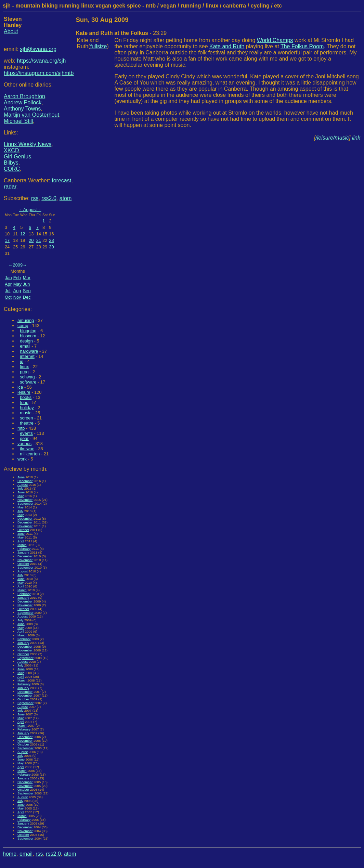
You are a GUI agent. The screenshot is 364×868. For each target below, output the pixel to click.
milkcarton (30, 454)
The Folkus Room (302, 46)
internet (27, 356)
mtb (21, 428)
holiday (27, 408)
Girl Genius (17, 157)
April (21, 541)
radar (10, 187)
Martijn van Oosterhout (31, 115)
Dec (27, 297)
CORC (12, 169)
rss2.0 (49, 198)
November (25, 500)
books (26, 397)
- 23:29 (121, 33)
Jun (27, 284)
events (26, 433)
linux (24, 367)
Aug (17, 291)
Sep (27, 291)
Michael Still (18, 121)
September (25, 503)
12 (23, 234)
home (10, 854)
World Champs (275, 40)
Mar (27, 278)
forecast (61, 180)
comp (23, 326)
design (26, 341)
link (356, 138)
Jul (8, 291)
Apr (8, 284)
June (21, 477)
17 (7, 240)
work (22, 459)
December (25, 481)
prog (24, 372)
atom (66, 198)
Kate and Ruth (227, 46)
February (24, 549)
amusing (26, 320)
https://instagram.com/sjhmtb (39, 73)
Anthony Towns (22, 109)
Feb (17, 278)
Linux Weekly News (28, 144)
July (20, 488)
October (23, 530)
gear (24, 438)
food (24, 403)
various (24, 444)
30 (51, 247)
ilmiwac (27, 449)
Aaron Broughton (24, 96)
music (25, 413)
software (28, 382)
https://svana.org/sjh (41, 61)
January (23, 552)
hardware (29, 351)
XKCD (11, 150)
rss (35, 198)
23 (51, 240)
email (25, 346)
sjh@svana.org (38, 49)
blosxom (28, 336)
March (22, 545)
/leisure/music (332, 138)
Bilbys (11, 163)
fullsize (99, 46)
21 (39, 240)
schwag (27, 377)
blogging (28, 331)
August (30, 210)
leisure (24, 392)
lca (20, 387)
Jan (8, 278)
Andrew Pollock (23, 102)
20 (31, 240)
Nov (17, 297)
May (17, 284)
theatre (27, 423)
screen (26, 418)
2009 (18, 265)
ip (22, 361)
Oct (8, 297)
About (11, 31)
